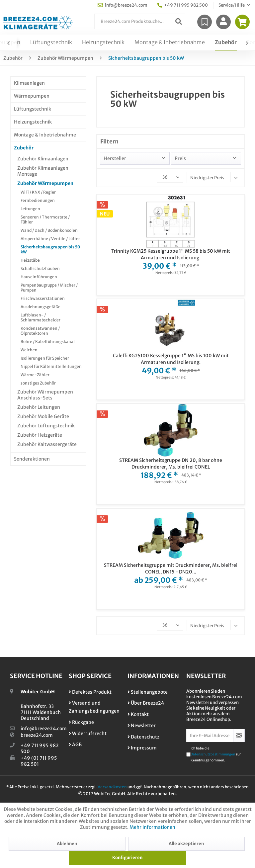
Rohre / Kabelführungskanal (48, 342)
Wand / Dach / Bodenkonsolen (49, 230)
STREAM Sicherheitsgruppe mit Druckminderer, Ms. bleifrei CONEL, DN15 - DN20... (171, 568)
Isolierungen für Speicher (45, 358)
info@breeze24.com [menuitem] (123, 5)
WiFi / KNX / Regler (38, 192)
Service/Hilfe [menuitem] (232, 5)
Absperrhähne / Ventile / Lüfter (50, 239)
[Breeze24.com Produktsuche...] (140, 21)
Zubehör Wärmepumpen (45, 183)
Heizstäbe (30, 260)
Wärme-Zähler (35, 375)
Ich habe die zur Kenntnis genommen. (216, 754)
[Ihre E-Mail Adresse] (210, 736)
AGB (75, 744)
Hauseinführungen (39, 277)
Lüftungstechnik (33, 109)
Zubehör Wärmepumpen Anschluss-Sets (45, 395)
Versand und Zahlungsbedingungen (94, 707)
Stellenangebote (148, 692)
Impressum (142, 748)
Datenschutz (143, 737)
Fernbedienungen (38, 200)
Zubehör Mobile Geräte (43, 416)
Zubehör (24, 148)
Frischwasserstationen (43, 298)
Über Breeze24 (146, 703)
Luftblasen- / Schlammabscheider (41, 317)
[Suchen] (179, 21)
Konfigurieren (127, 858)
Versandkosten (112, 787)
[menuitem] (140, 21)
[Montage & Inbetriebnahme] (170, 43)
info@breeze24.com (44, 729)
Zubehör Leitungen (39, 407)
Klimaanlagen (29, 83)
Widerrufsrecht (88, 734)
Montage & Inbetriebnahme (45, 135)
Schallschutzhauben (40, 268)
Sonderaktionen (32, 459)
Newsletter (142, 726)
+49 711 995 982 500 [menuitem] (183, 5)
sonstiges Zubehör (38, 383)
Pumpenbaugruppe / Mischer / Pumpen (49, 288)
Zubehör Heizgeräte (40, 435)
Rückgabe (81, 722)
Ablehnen (67, 844)
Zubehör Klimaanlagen (43, 159)
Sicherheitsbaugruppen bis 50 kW (50, 249)
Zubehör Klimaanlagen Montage (43, 171)
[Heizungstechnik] (103, 43)
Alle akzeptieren (186, 844)
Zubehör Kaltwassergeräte (47, 444)
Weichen (29, 350)
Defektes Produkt (90, 692)
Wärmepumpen (32, 96)
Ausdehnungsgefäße (41, 307)
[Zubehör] (226, 43)
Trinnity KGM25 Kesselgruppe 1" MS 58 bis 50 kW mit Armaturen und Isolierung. (171, 254)
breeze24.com (37, 735)
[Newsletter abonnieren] (239, 736)
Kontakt (138, 714)
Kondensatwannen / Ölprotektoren (40, 331)
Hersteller (115, 158)
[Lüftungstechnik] (51, 43)
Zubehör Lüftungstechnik (46, 426)
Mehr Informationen (152, 827)
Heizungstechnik (33, 122)
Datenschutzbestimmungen (213, 754)
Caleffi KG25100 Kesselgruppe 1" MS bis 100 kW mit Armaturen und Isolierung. (171, 359)
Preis (180, 158)
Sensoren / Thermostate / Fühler (45, 219)
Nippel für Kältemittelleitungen (51, 366)
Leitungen (30, 209)
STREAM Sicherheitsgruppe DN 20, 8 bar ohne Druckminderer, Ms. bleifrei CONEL (171, 464)
